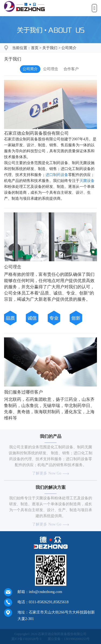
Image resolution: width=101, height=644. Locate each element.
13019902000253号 (77, 639)
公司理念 (51, 69)
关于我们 (50, 48)
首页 (35, 48)
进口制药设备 (57, 175)
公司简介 (69, 48)
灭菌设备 (87, 181)
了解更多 (51, 473)
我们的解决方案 (51, 487)
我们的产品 (51, 436)
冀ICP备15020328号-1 (27, 639)
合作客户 (71, 69)
